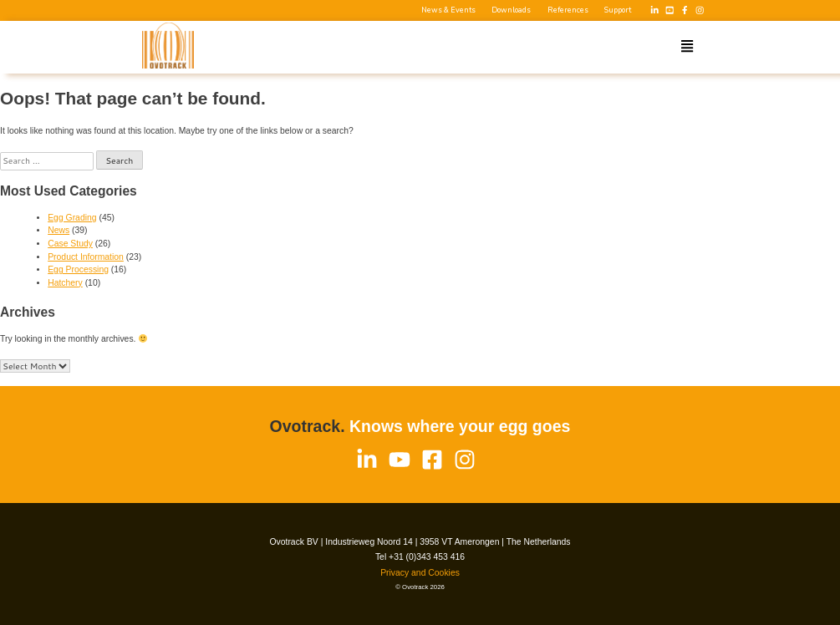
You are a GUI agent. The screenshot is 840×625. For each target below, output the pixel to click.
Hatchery (65, 283)
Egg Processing (78, 269)
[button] (687, 47)
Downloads (511, 10)
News (59, 230)
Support (618, 10)
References (568, 10)
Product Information (86, 257)
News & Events (448, 10)
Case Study (70, 244)
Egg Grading (72, 218)
